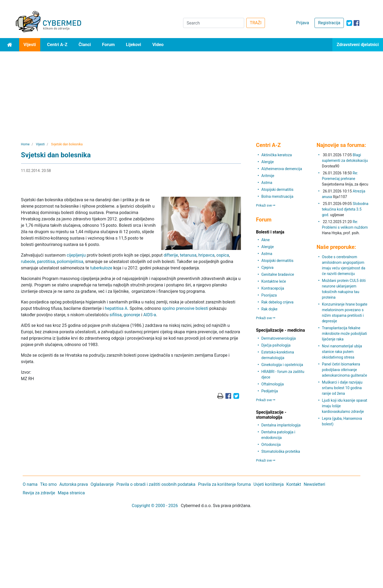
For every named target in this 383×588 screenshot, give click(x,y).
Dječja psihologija (276, 345)
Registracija (329, 23)
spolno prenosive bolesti (185, 308)
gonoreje (132, 315)
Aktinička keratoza (277, 155)
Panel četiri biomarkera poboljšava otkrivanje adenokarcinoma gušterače (344, 370)
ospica (223, 255)
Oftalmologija (273, 384)
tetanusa (188, 255)
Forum (108, 45)
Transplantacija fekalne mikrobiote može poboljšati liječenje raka (344, 334)
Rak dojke (269, 309)
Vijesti (30, 45)
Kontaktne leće (274, 281)
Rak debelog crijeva (278, 302)
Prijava (303, 23)
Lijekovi (133, 45)
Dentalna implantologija (281, 425)
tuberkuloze (101, 268)
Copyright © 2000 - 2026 (155, 506)
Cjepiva (267, 268)
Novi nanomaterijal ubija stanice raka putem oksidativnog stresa (342, 352)
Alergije (268, 162)
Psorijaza (269, 295)
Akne (266, 240)
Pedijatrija (270, 391)
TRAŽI (256, 23)
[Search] (214, 23)
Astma (267, 183)
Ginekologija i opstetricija (282, 365)
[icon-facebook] (356, 23)
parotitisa (46, 262)
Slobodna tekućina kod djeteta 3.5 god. (345, 209)
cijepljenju (76, 255)
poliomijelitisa (70, 262)
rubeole (28, 262)
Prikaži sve (266, 205)
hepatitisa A (116, 308)
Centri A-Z (57, 45)
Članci (85, 45)
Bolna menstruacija (277, 196)
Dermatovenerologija (279, 338)
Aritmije (268, 176)
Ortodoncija (271, 445)
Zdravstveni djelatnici (358, 45)
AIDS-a (150, 315)
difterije (171, 255)
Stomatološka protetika (281, 451)
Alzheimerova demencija (282, 169)
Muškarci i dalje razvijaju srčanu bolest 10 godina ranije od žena (342, 388)
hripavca (206, 255)
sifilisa (116, 315)
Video (158, 45)
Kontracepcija (273, 288)
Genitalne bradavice (278, 274)
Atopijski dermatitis (277, 190)
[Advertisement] (192, 91)
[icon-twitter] (349, 23)
